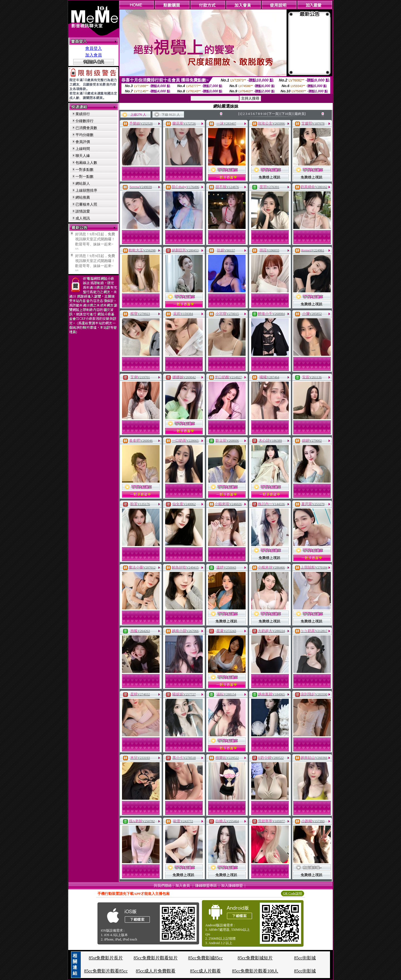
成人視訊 (83, 218)
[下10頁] (287, 114)
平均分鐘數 (85, 135)
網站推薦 (83, 197)
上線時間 (83, 149)
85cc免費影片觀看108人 (255, 971)
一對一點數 (85, 177)
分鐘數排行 (85, 121)
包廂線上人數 (86, 163)
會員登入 (94, 48)
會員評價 (83, 142)
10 (265, 114)
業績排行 (83, 114)
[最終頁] (300, 114)
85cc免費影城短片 (255, 958)
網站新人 (83, 183)
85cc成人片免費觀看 (156, 971)
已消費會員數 (86, 128)
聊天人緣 (83, 156)
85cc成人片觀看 (205, 971)
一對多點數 (85, 170)
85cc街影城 (305, 958)
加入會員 (94, 55)
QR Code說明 (293, 893)
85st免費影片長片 (106, 958)
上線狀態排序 (86, 190)
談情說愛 (83, 211)
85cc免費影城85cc (205, 958)
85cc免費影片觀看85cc (106, 971)
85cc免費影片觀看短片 (156, 958)
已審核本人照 (86, 204)
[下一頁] (273, 114)
